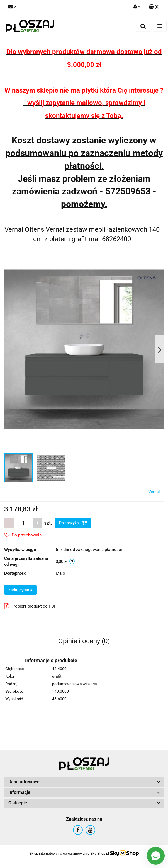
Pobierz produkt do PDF (30, 606)
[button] (154, 7)
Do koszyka (73, 523)
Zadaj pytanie (20, 590)
